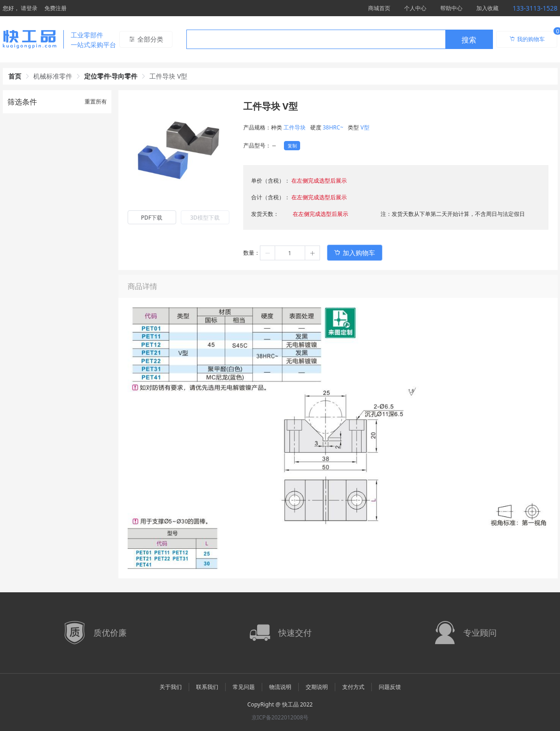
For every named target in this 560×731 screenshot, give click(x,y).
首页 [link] (15, 76)
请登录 (29, 8)
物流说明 (280, 687)
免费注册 (55, 8)
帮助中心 (451, 8)
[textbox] (316, 40)
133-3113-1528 (535, 8)
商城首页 (379, 8)
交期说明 (317, 687)
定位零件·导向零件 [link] (111, 76)
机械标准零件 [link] (53, 76)
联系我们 (207, 687)
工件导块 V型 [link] (168, 76)
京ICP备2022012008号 (280, 717)
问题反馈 (390, 687)
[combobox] (340, 39)
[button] (268, 253)
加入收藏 (487, 8)
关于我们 (171, 687)
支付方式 (353, 687)
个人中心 (415, 8)
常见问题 (244, 687)
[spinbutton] (290, 253)
